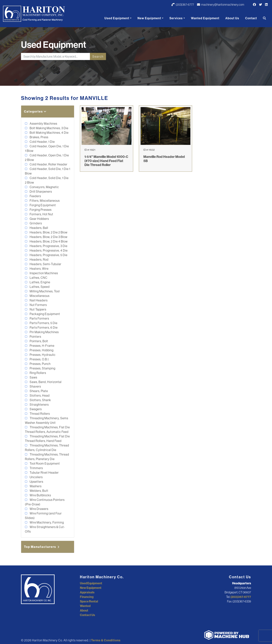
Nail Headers (38, 300)
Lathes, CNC (38, 278)
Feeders (35, 196)
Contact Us (87, 615)
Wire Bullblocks (40, 495)
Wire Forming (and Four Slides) (43, 516)
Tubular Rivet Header (44, 473)
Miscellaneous (39, 296)
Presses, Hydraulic (42, 355)
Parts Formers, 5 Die (43, 323)
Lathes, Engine (40, 282)
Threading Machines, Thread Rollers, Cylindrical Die (47, 448)
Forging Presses (40, 210)
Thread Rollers (39, 414)
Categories (35, 111)
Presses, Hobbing (41, 350)
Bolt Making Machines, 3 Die (49, 128)
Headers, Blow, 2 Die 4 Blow (48, 241)
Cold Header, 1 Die (42, 142)
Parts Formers (39, 318)
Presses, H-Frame (42, 346)
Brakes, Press (39, 137)
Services (176, 18)
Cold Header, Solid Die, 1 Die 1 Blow (48, 171)
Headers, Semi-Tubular (45, 264)
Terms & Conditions (106, 640)
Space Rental (89, 601)
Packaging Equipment (45, 314)
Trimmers (36, 468)
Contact (251, 18)
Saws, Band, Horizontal (45, 382)
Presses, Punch (40, 364)
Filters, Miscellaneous (44, 201)
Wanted (85, 606)
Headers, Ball (39, 228)
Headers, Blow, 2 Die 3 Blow (48, 237)
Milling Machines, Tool (44, 291)
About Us (232, 18)
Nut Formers (38, 305)
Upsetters (36, 482)
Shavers (35, 386)
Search (98, 56)
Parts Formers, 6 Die (43, 327)
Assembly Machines (43, 124)
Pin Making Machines (44, 332)
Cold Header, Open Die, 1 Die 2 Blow (47, 158)
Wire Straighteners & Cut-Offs (45, 529)
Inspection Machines (44, 273)
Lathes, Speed (39, 287)
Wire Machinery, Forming (46, 522)
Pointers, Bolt (39, 341)
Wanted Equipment (205, 18)
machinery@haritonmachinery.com (221, 5)
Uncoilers (36, 477)
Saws (33, 377)
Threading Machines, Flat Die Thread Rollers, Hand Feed (47, 439)
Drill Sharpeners (41, 192)
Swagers (35, 409)
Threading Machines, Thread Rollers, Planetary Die (47, 457)
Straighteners (39, 405)
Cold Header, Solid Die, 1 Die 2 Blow (47, 180)
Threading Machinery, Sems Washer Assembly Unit (47, 420)
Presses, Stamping (42, 368)
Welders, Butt (39, 491)
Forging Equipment (42, 205)
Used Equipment (117, 18)
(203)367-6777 (183, 5)
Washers (35, 486)
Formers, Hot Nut (41, 214)
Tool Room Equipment (44, 463)
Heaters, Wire (39, 269)
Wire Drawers (39, 509)
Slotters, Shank (40, 400)
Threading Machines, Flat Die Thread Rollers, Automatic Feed (47, 429)
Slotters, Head (39, 395)
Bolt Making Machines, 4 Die (49, 133)
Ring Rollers (38, 373)
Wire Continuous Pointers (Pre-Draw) (45, 502)
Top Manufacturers (42, 547)
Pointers (35, 337)
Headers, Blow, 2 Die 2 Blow (48, 232)
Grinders (36, 223)
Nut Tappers (38, 309)
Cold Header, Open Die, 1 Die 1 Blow (47, 148)
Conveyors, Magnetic (44, 187)
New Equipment (149, 18)
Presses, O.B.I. (39, 359)
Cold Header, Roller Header (48, 164)
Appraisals (87, 592)
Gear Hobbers (39, 219)
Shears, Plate (39, 391)
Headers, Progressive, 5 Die (48, 255)
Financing (87, 597)
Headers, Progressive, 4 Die (48, 250)
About (84, 610)
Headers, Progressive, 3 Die (48, 246)
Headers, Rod (39, 259)
